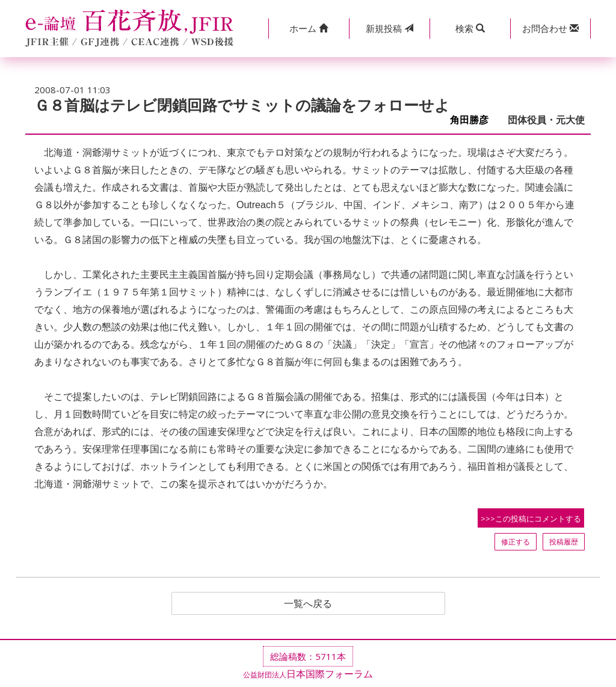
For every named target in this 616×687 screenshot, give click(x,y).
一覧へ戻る (308, 603)
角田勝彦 (474, 120)
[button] (309, 29)
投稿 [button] (390, 28)
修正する (516, 542)
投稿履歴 (564, 542)
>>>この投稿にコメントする (531, 519)
